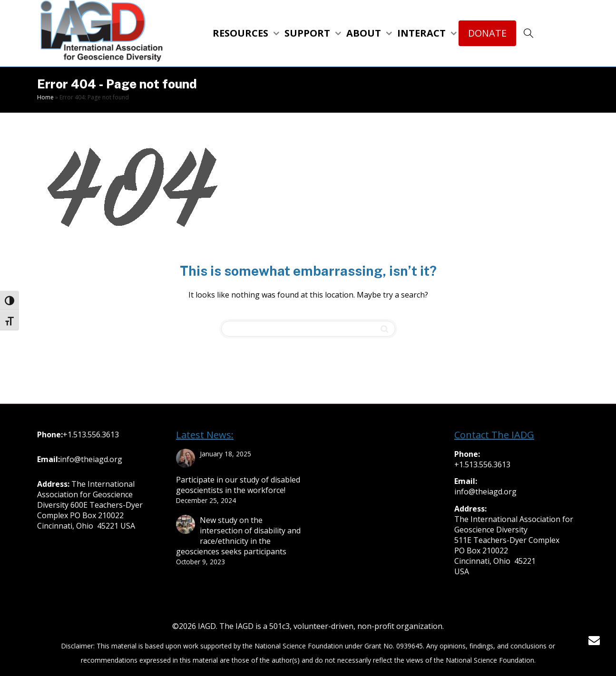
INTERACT (423, 33)
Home (45, 97)
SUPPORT (308, 33)
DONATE (487, 33)
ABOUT (365, 33)
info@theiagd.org (91, 459)
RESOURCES (242, 33)
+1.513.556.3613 (91, 435)
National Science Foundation (299, 646)
